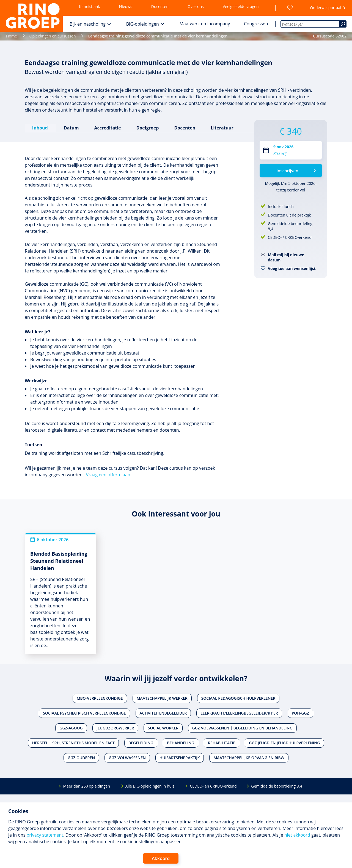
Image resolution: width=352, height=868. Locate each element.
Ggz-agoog (71, 728)
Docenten (160, 6)
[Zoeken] (343, 24)
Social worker (163, 728)
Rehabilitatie (222, 743)
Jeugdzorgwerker (115, 728)
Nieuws (126, 6)
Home (12, 36)
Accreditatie (107, 128)
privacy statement (45, 835)
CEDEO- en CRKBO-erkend (213, 786)
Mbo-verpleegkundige (100, 698)
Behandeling (181, 743)
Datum (71, 128)
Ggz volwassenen (127, 757)
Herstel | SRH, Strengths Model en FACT (73, 743)
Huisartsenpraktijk (180, 757)
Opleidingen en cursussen (53, 36)
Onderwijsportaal (325, 8)
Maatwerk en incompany (205, 24)
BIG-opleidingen (143, 24)
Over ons (196, 6)
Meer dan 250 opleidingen (86, 786)
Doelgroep (147, 128)
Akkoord (161, 858)
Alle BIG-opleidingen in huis (150, 786)
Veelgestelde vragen (241, 6)
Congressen (256, 24)
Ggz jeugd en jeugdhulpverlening (284, 743)
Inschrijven (287, 171)
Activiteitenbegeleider (163, 713)
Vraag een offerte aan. (109, 474)
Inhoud (40, 128)
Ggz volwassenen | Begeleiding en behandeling (242, 728)
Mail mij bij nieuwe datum (286, 257)
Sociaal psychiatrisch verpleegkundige (84, 713)
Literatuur (222, 128)
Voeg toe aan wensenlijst (292, 268)
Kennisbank (90, 6)
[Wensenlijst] (290, 8)
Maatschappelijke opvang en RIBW (249, 757)
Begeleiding (141, 743)
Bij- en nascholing (88, 24)
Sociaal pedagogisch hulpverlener (238, 698)
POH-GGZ (300, 713)
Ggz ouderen (81, 757)
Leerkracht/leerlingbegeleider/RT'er (239, 713)
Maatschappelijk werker (162, 698)
